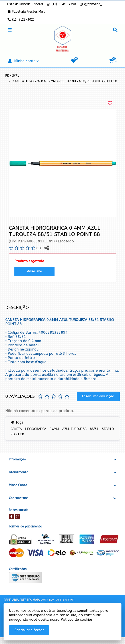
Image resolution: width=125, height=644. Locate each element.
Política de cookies (77, 619)
